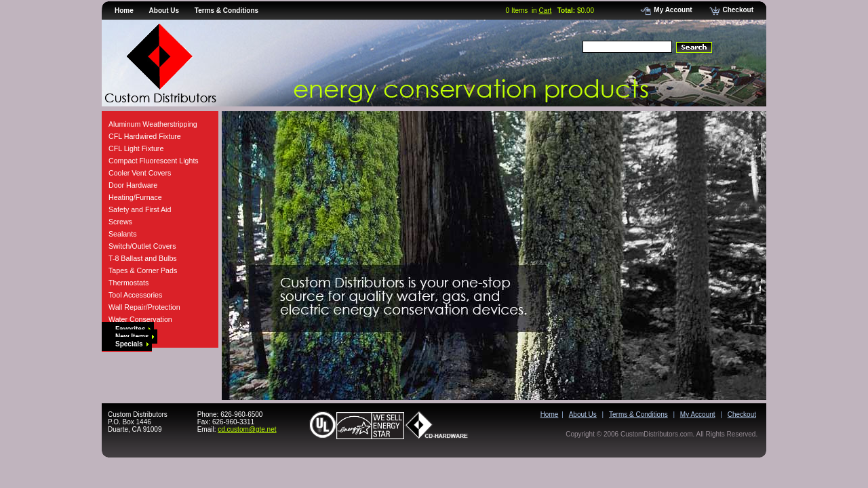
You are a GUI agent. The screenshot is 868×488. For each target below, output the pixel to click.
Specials (132, 344)
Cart (545, 11)
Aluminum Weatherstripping (153, 124)
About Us (164, 11)
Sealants (122, 234)
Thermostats (129, 283)
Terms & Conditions (226, 11)
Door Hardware (133, 185)
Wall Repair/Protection (144, 307)
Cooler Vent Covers (140, 173)
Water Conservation (140, 319)
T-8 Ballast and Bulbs (143, 258)
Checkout (731, 10)
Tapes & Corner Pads (143, 270)
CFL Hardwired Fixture (145, 136)
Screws (120, 222)
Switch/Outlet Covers (142, 246)
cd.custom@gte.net (247, 429)
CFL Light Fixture (136, 148)
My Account (666, 10)
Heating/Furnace (135, 197)
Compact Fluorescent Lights (154, 161)
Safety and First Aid (140, 209)
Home (124, 11)
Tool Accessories (135, 295)
